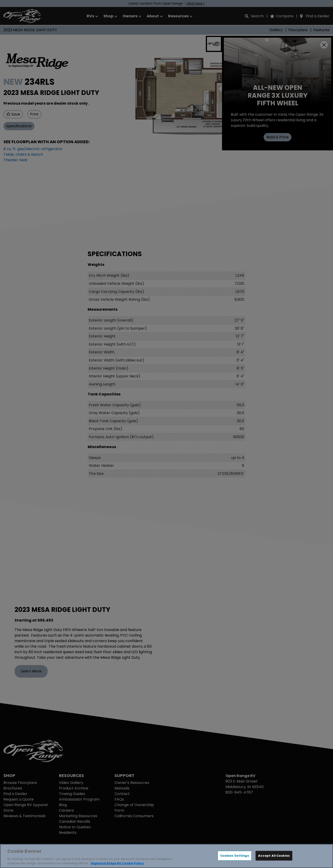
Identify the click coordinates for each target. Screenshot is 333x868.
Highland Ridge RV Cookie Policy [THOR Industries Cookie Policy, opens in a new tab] (117, 863)
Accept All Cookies (274, 856)
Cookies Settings (235, 856)
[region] (166, 856)
